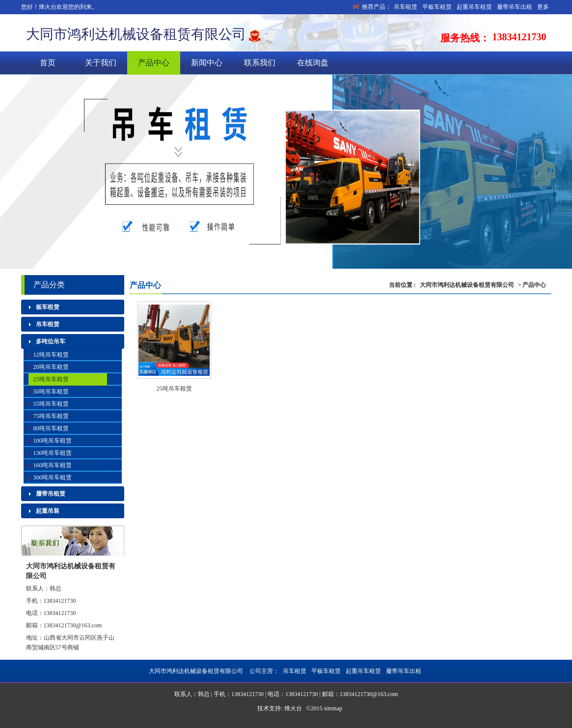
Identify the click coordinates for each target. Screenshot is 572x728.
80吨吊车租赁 (51, 428)
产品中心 (154, 63)
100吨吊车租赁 (53, 441)
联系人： (38, 588)
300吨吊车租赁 (53, 477)
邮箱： (35, 625)
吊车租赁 (406, 7)
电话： (35, 613)
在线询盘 (313, 63)
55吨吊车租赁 (51, 404)
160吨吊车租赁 (53, 465)
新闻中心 (207, 63)
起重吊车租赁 (474, 7)
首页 (48, 63)
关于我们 (101, 63)
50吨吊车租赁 (51, 392)
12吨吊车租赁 (51, 355)
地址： (35, 638)
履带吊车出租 (515, 7)
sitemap (333, 708)
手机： (35, 601)
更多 (543, 7)
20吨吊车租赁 (51, 367)
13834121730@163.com (73, 625)
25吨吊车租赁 (174, 389)
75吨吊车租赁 (51, 416)
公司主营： (335, 671)
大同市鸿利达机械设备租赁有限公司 (136, 34)
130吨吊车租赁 (53, 453)
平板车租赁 (437, 7)
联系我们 (260, 63)
